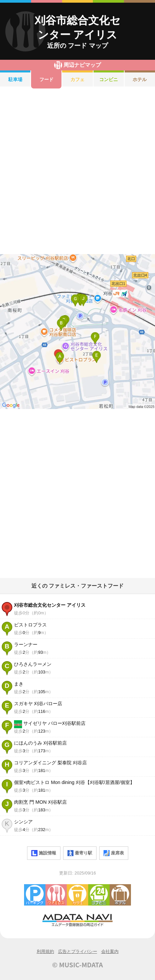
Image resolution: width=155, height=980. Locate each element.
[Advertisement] (77, 171)
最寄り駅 (80, 853)
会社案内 (110, 951)
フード (46, 79)
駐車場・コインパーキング (35, 895)
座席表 (114, 853)
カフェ (77, 79)
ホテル (120, 895)
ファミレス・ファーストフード (56, 895)
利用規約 (45, 951)
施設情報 (44, 853)
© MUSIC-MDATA (77, 965)
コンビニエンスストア (99, 895)
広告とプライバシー (78, 951)
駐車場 (15, 79)
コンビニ (109, 79)
